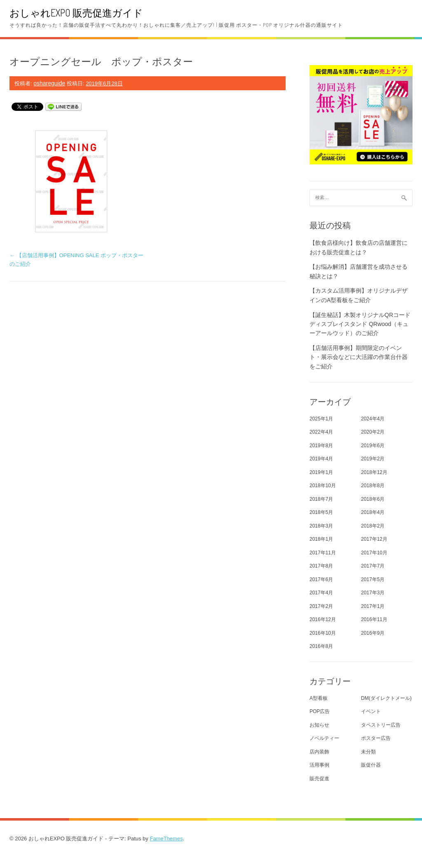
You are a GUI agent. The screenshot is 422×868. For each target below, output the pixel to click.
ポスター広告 (376, 738)
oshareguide (49, 83)
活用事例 (319, 765)
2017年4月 (321, 593)
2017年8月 (321, 566)
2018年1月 (321, 539)
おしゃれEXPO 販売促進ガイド (76, 13)
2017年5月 (373, 579)
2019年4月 (321, 459)
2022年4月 (321, 432)
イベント (371, 711)
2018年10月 (323, 486)
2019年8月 (321, 446)
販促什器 (371, 765)
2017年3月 (373, 593)
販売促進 (319, 779)
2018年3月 (321, 526)
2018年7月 (321, 499)
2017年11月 (323, 553)
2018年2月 (373, 526)
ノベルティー (324, 738)
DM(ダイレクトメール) (386, 698)
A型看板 (319, 698)
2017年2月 (321, 606)
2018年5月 (321, 512)
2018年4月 (373, 512)
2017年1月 (373, 606)
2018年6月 (373, 499)
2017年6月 (321, 579)
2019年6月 (373, 446)
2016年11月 (374, 619)
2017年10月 (374, 553)
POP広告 (320, 711)
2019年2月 (373, 459)
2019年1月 (321, 472)
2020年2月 (373, 432)
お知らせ (319, 725)
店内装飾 (319, 752)
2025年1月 (321, 419)
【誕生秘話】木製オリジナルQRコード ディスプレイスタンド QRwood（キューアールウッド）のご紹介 (360, 324)
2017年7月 (373, 566)
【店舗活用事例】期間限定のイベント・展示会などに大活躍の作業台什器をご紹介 (359, 357)
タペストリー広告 (381, 725)
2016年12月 (323, 619)
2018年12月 (374, 472)
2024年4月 (373, 419)
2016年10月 (323, 633)
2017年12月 (374, 539)
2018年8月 (373, 486)
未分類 (368, 752)
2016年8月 (321, 646)
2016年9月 (373, 633)
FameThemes (166, 839)
